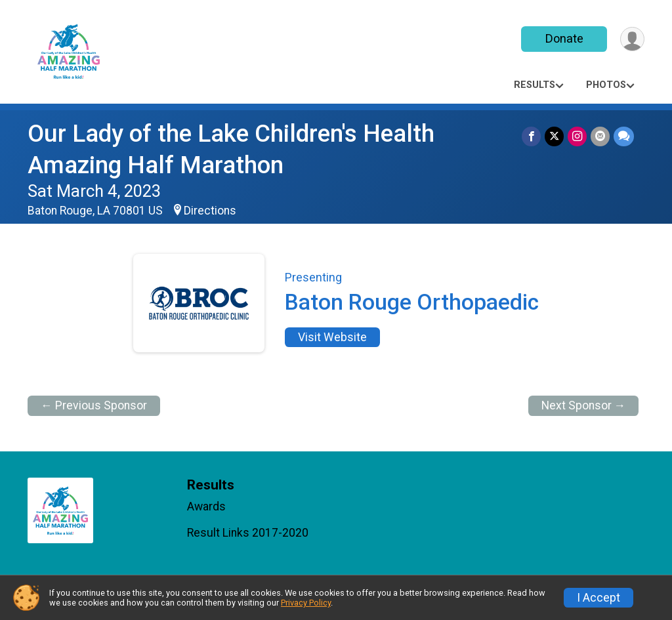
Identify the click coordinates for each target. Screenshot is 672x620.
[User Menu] (632, 39)
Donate (564, 38)
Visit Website (332, 337)
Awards (206, 506)
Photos (606, 85)
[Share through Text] (624, 136)
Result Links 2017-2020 (248, 533)
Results (535, 85)
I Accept (598, 598)
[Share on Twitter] (554, 136)
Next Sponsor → (584, 405)
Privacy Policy (306, 603)
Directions (210, 211)
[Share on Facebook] (531, 136)
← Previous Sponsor (94, 405)
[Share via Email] (600, 136)
